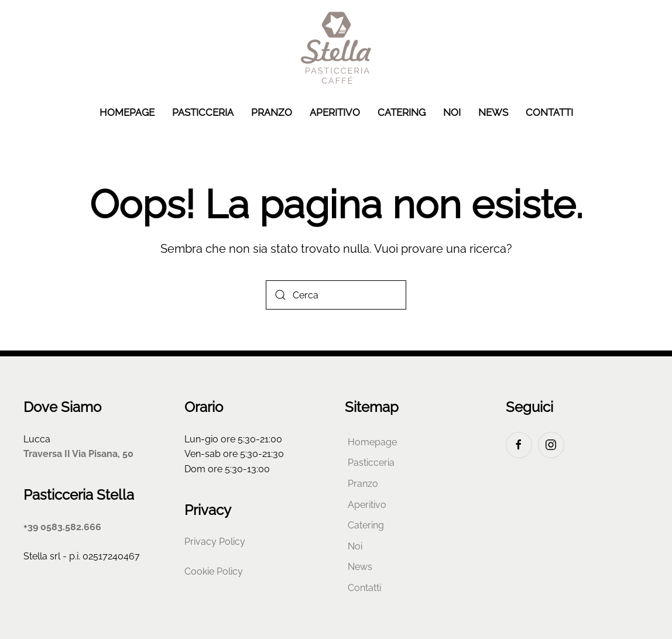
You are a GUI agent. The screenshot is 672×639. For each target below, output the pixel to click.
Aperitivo (335, 112)
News (493, 112)
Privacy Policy (215, 542)
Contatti (549, 112)
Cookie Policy (214, 571)
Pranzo (272, 112)
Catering (402, 112)
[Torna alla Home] (336, 48)
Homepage (127, 112)
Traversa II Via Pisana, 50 (78, 454)
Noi (452, 112)
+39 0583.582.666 (62, 527)
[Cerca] (336, 295)
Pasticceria (203, 112)
